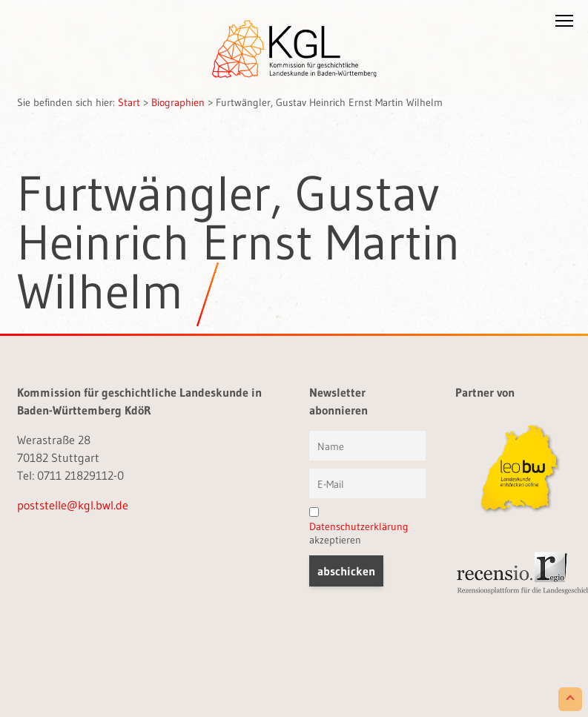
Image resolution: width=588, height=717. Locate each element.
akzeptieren (359, 527)
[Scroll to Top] (570, 699)
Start (129, 102)
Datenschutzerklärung (359, 526)
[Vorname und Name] (367, 446)
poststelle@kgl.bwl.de (73, 505)
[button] (564, 24)
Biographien (178, 102)
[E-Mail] (367, 483)
